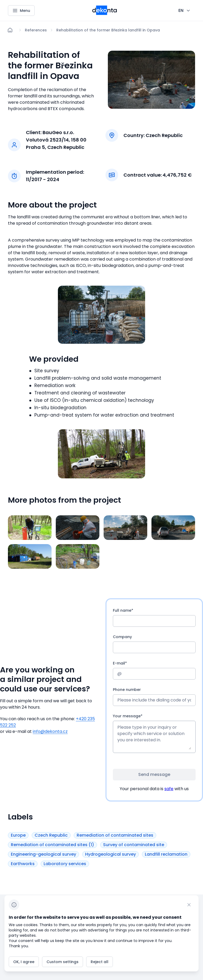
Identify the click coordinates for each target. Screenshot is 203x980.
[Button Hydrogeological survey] (110, 854)
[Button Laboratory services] (65, 864)
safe (169, 789)
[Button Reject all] (100, 962)
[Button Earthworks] (23, 864)
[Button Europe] (18, 835)
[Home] (10, 30)
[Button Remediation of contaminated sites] (115, 835)
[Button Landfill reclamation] (166, 854)
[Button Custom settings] (63, 962)
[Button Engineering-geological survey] (43, 854)
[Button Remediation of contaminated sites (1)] (52, 845)
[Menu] (21, 11)
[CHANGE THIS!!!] (185, 11)
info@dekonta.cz (50, 731)
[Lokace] (36, 30)
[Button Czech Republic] (51, 835)
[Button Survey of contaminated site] (134, 845)
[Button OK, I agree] (24, 962)
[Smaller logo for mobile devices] (105, 13)
